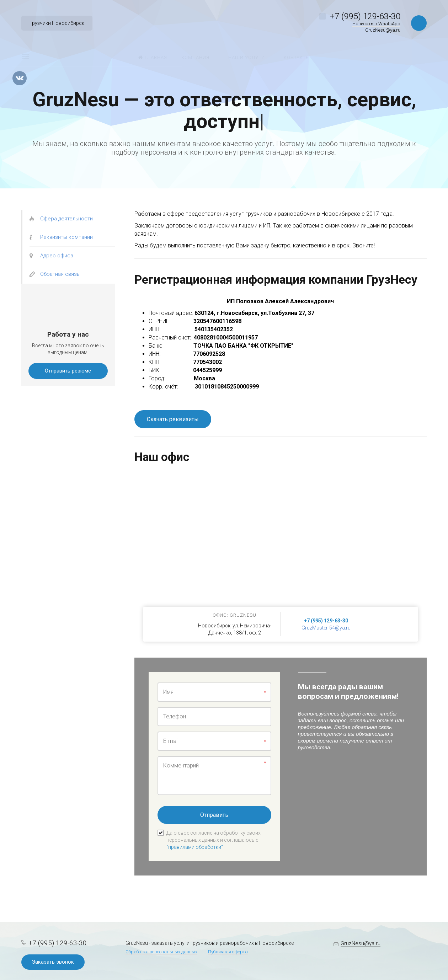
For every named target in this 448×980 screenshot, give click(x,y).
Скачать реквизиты (173, 419)
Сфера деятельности (66, 219)
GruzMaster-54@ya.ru (326, 628)
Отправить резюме (68, 371)
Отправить (214, 815)
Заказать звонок (53, 962)
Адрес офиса (57, 256)
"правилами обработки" (195, 847)
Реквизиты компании (66, 237)
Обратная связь (60, 274)
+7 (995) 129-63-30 (365, 17)
